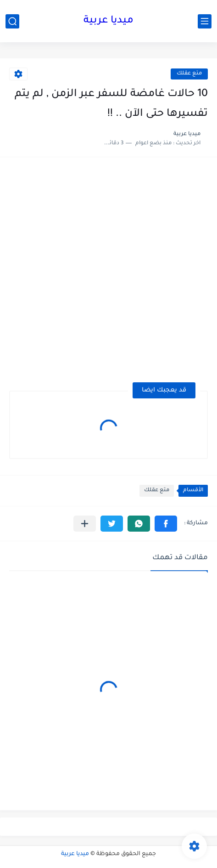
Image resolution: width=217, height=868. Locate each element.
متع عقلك (189, 74)
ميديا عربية (108, 21)
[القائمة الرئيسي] (205, 21)
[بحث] (12, 21)
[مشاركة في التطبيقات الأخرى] (85, 524)
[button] (166, 524)
